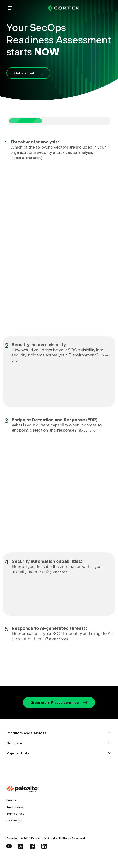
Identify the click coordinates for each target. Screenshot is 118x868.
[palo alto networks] (64, 8)
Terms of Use (16, 814)
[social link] (9, 846)
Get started (28, 73)
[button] (59, 733)
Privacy (11, 800)
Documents (14, 821)
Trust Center (15, 807)
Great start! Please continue (59, 702)
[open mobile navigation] (10, 8)
